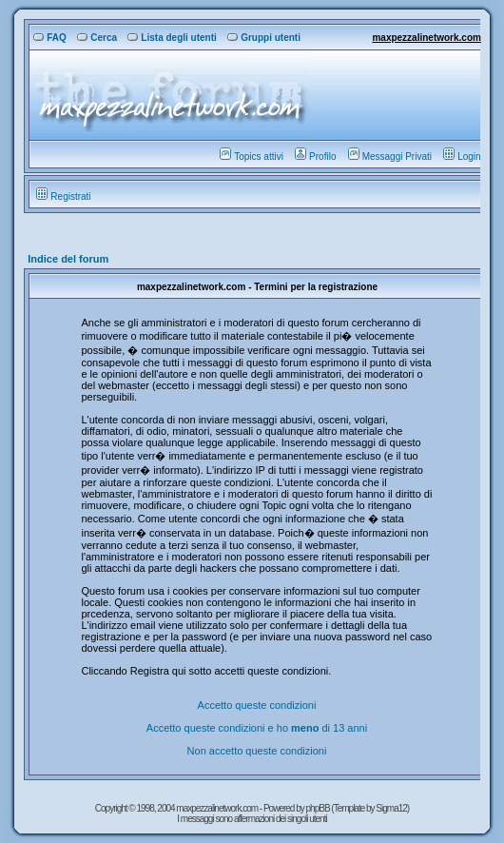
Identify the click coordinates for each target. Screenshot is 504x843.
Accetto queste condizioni (257, 705)
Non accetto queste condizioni (257, 751)
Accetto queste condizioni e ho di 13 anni (257, 728)
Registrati (63, 196)
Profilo (315, 157)
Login (462, 157)
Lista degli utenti (172, 38)
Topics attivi (252, 157)
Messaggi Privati (390, 157)
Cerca (97, 38)
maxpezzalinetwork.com (426, 38)
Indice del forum (68, 259)
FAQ (50, 38)
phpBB (319, 808)
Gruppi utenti (264, 38)
